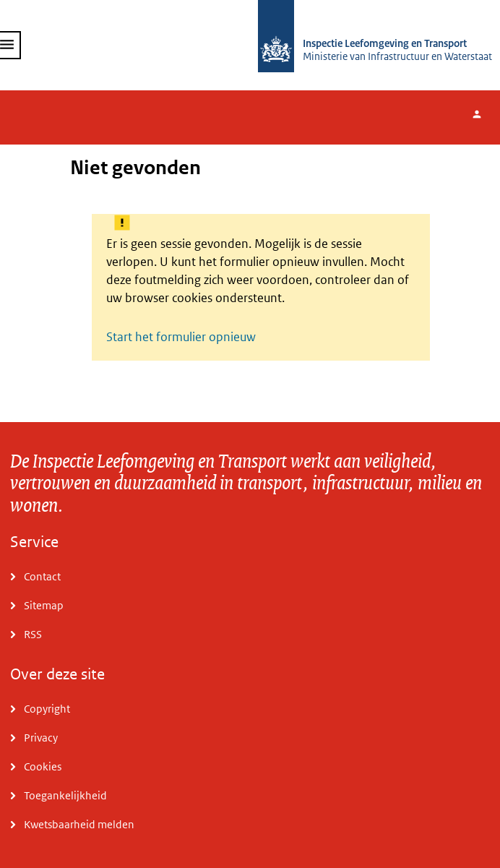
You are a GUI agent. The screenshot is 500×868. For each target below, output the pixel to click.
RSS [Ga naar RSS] (33, 634)
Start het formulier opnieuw (181, 337)
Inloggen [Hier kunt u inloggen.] (484, 117)
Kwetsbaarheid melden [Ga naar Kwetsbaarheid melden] (79, 824)
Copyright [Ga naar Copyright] (47, 709)
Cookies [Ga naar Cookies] (43, 766)
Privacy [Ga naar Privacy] (41, 738)
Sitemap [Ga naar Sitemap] (44, 605)
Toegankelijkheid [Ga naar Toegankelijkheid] (65, 795)
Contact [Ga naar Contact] (42, 576)
